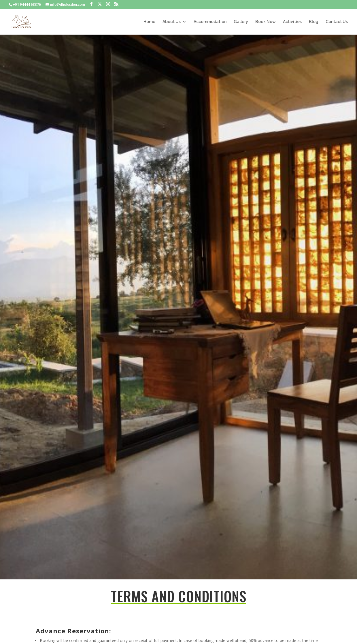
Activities (292, 22)
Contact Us (337, 22)
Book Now (266, 22)
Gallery (241, 22)
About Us (172, 22)
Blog (314, 22)
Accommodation (210, 22)
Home (149, 22)
